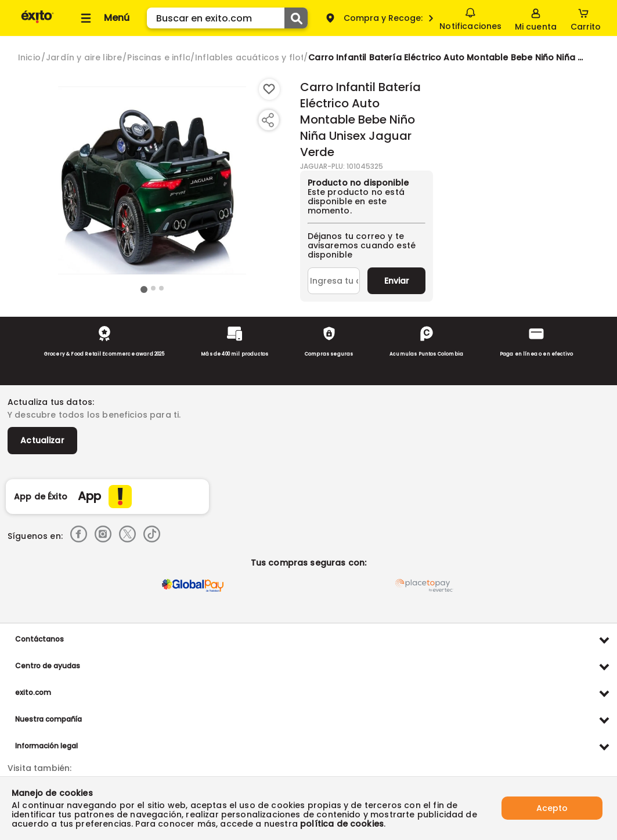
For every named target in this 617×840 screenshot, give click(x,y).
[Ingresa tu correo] (334, 281)
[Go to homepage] (29, 57)
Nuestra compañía (48, 719)
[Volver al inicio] (37, 22)
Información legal (46, 746)
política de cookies (342, 824)
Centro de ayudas (48, 666)
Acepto (552, 808)
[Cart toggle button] (586, 18)
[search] (227, 18)
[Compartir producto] (268, 120)
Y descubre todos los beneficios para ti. (94, 415)
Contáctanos (39, 639)
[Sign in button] (536, 18)
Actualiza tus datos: (51, 402)
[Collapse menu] (103, 18)
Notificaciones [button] (470, 17)
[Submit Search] (296, 18)
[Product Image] (152, 180)
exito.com (33, 692)
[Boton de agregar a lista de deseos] (269, 89)
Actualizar (42, 440)
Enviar (397, 281)
